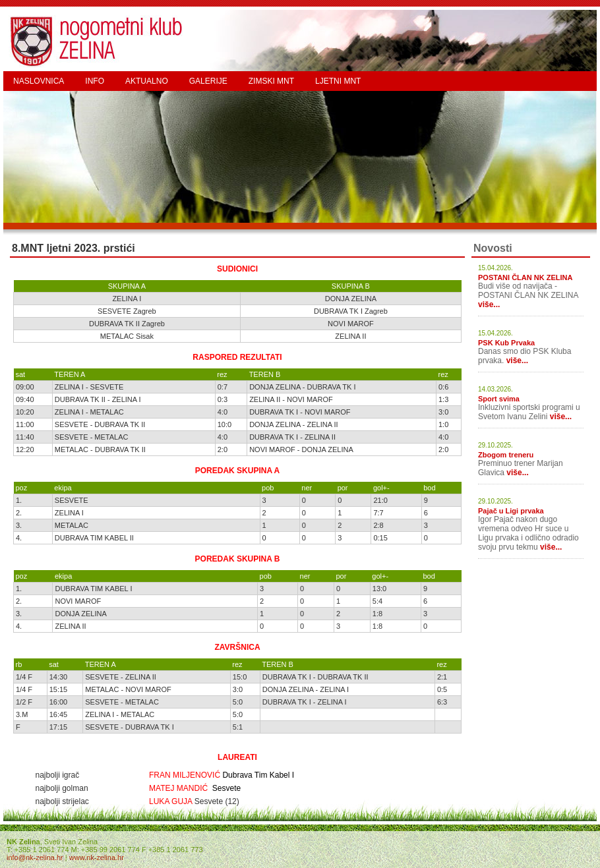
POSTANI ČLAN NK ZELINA (525, 277)
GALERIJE (208, 81)
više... (489, 304)
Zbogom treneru (506, 455)
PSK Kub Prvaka (506, 343)
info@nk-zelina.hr (35, 857)
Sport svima (499, 399)
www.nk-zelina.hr (97, 857)
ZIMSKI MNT (271, 81)
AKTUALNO (147, 81)
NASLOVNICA (39, 81)
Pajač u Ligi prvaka (511, 511)
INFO (95, 81)
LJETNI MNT (338, 81)
